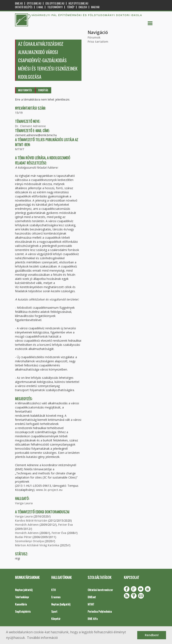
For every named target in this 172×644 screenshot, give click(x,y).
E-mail (40, 7)
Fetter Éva (66, 525)
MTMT (20, 149)
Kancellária (21, 604)
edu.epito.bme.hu (55, 3)
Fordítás (43, 90)
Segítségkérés (23, 611)
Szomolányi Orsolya (29, 541)
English (83, 7)
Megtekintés (25, 90)
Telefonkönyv (55, 7)
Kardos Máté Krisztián (31, 520)
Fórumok (94, 37)
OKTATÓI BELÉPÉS (24, 7)
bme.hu (19, 3)
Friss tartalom (98, 42)
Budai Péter (23, 537)
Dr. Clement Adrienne (30, 126)
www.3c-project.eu (49, 490)
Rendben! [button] (152, 635)
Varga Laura (24, 503)
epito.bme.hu (34, 3)
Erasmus (56, 597)
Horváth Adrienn (27, 525)
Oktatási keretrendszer (100, 590)
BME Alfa (93, 619)
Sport (54, 611)
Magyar (95, 7)
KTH (53, 590)
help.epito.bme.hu (78, 3)
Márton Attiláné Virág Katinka (37, 545)
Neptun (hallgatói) (61, 604)
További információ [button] (42, 638)
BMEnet (92, 597)
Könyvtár (56, 619)
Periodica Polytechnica (100, 611)
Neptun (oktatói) (24, 590)
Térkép (71, 7)
